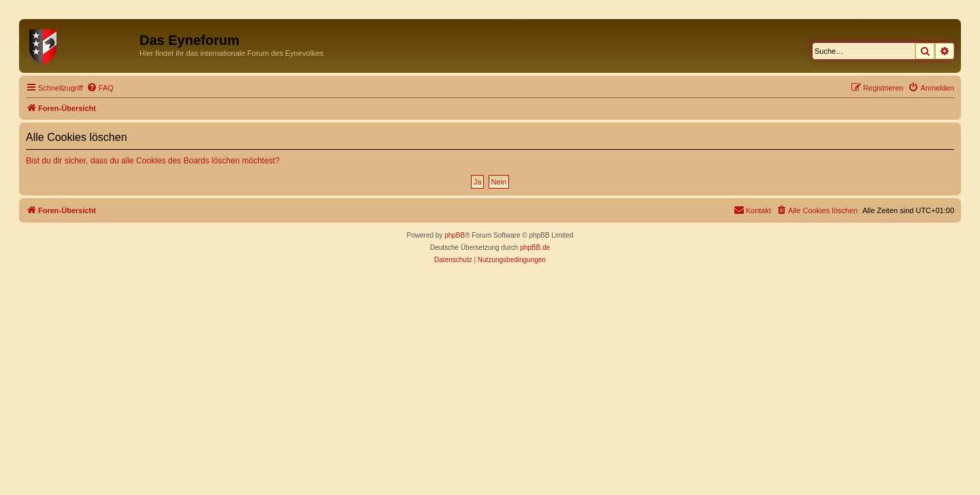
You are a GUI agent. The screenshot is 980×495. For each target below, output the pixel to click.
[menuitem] (100, 88)
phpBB (455, 235)
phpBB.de (535, 247)
